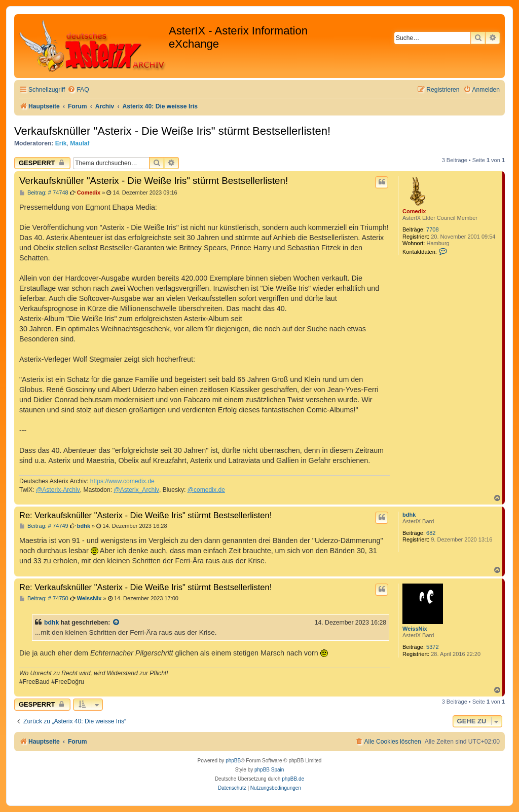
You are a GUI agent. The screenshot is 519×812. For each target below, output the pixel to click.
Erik (61, 143)
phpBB (233, 761)
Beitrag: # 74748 (44, 193)
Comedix (414, 211)
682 (431, 533)
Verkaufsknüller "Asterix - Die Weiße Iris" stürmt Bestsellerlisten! (172, 131)
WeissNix (415, 629)
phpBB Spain (269, 770)
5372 (432, 647)
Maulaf (80, 143)
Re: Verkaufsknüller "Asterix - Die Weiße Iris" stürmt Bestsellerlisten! (145, 515)
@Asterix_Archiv (136, 490)
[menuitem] (78, 90)
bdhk (409, 515)
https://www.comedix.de (122, 481)
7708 (432, 229)
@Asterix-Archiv (58, 490)
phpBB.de (293, 779)
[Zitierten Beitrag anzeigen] (117, 623)
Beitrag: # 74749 (44, 526)
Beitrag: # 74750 (44, 598)
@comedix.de (206, 490)
